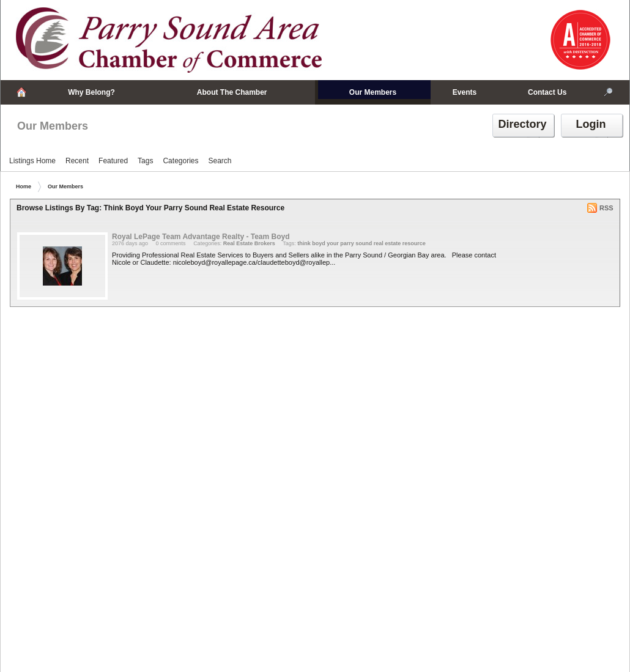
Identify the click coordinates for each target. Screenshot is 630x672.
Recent (77, 161)
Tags (145, 161)
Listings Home (32, 161)
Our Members (53, 126)
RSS (606, 208)
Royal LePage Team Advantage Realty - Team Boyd (201, 237)
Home (24, 186)
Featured (113, 161)
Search (220, 161)
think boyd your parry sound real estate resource (361, 243)
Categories (180, 161)
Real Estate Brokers (249, 243)
